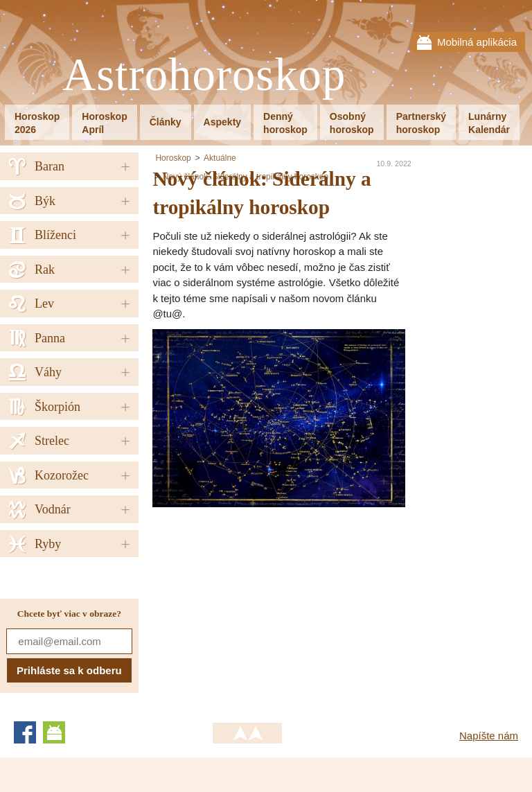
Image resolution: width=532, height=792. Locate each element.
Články (166, 122)
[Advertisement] (269, 604)
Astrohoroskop (204, 75)
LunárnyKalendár (489, 123)
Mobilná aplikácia (477, 42)
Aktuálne (220, 158)
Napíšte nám (489, 736)
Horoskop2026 (37, 123)
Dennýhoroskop (285, 123)
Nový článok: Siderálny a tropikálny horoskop (246, 177)
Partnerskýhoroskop (421, 123)
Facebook (25, 732)
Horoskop (173, 158)
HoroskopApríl (104, 123)
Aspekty (222, 122)
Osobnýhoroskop (352, 123)
